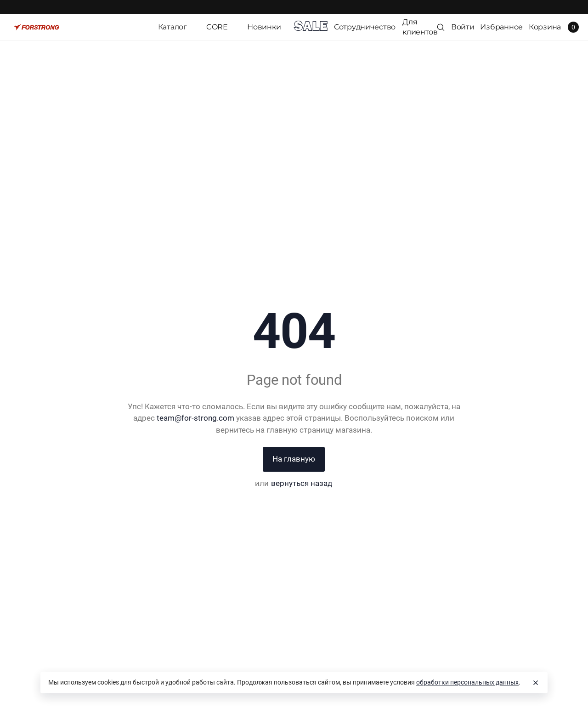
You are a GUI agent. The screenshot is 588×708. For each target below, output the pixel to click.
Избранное (501, 27)
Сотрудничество (365, 27)
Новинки (264, 27)
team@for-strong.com (195, 418)
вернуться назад (302, 483)
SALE (311, 27)
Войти (463, 27)
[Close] (536, 683)
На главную (294, 459)
